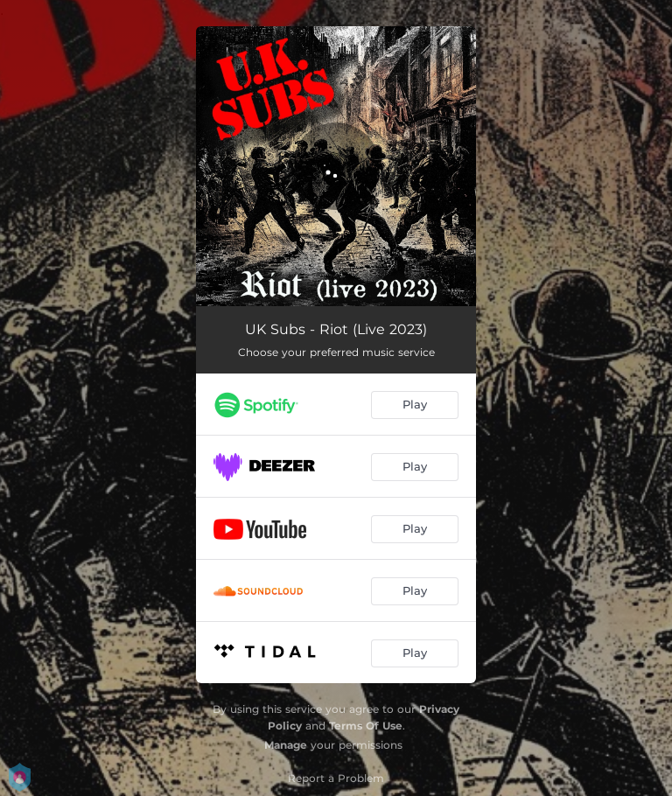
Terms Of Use (366, 726)
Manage (286, 745)
